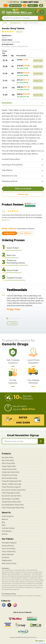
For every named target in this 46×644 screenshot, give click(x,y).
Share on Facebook (23, 189)
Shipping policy (7, 560)
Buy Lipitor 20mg (7, 457)
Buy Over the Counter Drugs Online (14, 490)
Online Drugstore (8, 516)
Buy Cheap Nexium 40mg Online (13, 505)
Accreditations (7, 531)
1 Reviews (19, 32)
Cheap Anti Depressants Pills (12, 481)
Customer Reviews (8, 528)
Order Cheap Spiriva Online (11, 493)
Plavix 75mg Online (8, 463)
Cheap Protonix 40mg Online (11, 502)
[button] (40, 642)
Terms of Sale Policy (9, 552)
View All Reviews (26, 233)
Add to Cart (38, 61)
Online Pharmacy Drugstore (11, 487)
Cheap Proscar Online (9, 469)
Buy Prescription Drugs (10, 478)
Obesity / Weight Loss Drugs (12, 484)
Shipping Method (10, 181)
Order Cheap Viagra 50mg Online (13, 508)
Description (7, 103)
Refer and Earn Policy (9, 563)
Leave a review (10, 233)
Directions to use (9, 176)
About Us (5, 519)
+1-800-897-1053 (29, 2)
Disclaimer (6, 557)
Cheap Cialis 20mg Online (11, 472)
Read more (6, 220)
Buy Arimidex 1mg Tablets (11, 499)
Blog (3, 522)
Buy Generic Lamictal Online (11, 496)
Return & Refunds (8, 555)
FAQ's (4, 525)
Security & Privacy (8, 546)
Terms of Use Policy (9, 549)
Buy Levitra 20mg (8, 460)
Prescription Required (9, 543)
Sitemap (5, 534)
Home (5, 23)
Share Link (23, 194)
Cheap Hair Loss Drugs (10, 475)
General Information (11, 159)
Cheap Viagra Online (9, 466)
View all (13, 323)
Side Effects (7, 170)
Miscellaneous (15, 23)
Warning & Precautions (12, 165)
